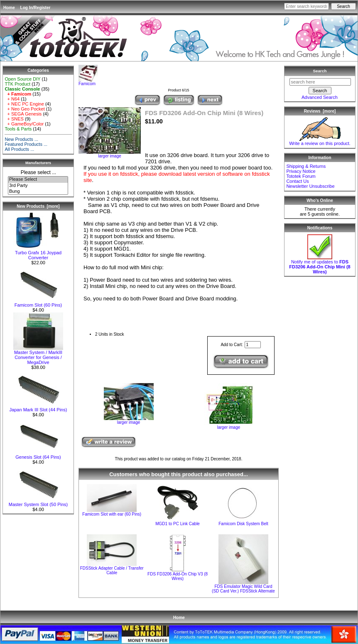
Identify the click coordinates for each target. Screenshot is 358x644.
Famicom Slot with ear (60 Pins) (112, 514)
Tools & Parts (18, 129)
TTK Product (17, 84)
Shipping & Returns (306, 166)
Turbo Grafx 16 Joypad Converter (38, 253)
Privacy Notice (301, 171)
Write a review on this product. (320, 141)
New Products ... (21, 139)
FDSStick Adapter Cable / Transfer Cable (112, 570)
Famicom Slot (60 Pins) (38, 303)
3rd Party (38, 186)
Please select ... (38, 172)
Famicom (88, 82)
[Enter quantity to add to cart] (253, 345)
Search (320, 71)
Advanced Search (320, 97)
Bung (38, 192)
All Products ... (19, 149)
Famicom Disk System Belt (243, 524)
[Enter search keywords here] (307, 6)
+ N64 (12, 99)
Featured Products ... (26, 144)
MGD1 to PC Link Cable (178, 524)
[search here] (320, 82)
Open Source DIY (22, 79)
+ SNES (14, 119)
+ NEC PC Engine (24, 104)
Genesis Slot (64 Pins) (38, 455)
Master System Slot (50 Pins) (38, 502)
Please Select (38, 179)
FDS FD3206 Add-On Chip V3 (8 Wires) (178, 576)
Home (9, 8)
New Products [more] (38, 206)
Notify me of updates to (320, 265)
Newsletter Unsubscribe (310, 186)
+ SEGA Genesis (23, 114)
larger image (129, 420)
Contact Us (297, 181)
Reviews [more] (320, 111)
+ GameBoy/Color (24, 124)
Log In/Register (36, 8)
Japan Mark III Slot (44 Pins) (38, 408)
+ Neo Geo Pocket (25, 109)
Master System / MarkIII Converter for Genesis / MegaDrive (38, 355)
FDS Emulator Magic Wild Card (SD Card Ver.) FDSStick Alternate (243, 589)
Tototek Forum (301, 176)
